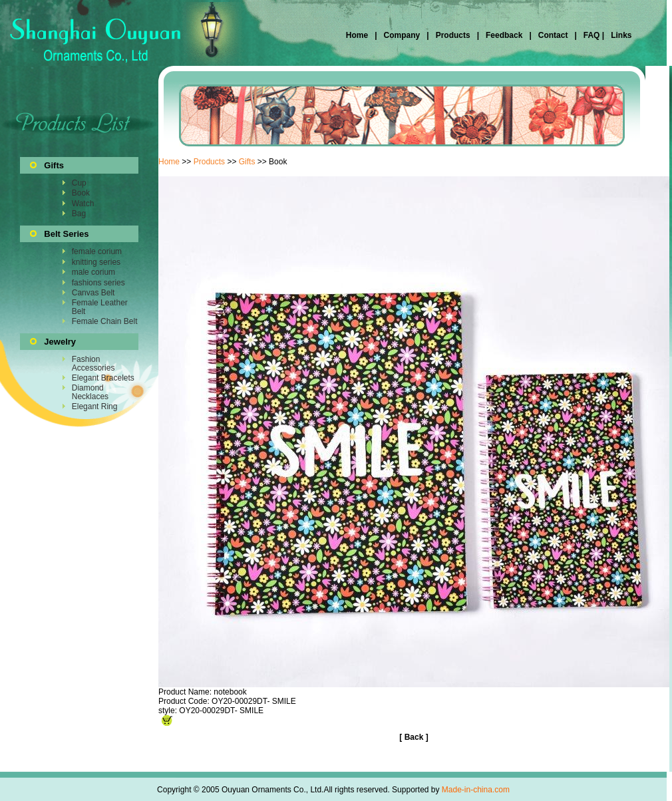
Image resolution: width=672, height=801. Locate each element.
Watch (83, 204)
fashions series (98, 283)
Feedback (503, 35)
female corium (97, 251)
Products (453, 35)
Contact (553, 35)
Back (414, 737)
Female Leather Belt (100, 307)
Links (620, 35)
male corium (93, 272)
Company (401, 35)
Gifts (247, 162)
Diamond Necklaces (90, 392)
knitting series (96, 262)
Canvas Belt (93, 293)
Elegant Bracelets (103, 378)
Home (358, 35)
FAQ (591, 35)
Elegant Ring (95, 406)
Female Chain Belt (105, 321)
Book (81, 193)
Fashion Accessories (93, 363)
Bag (79, 214)
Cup (79, 183)
